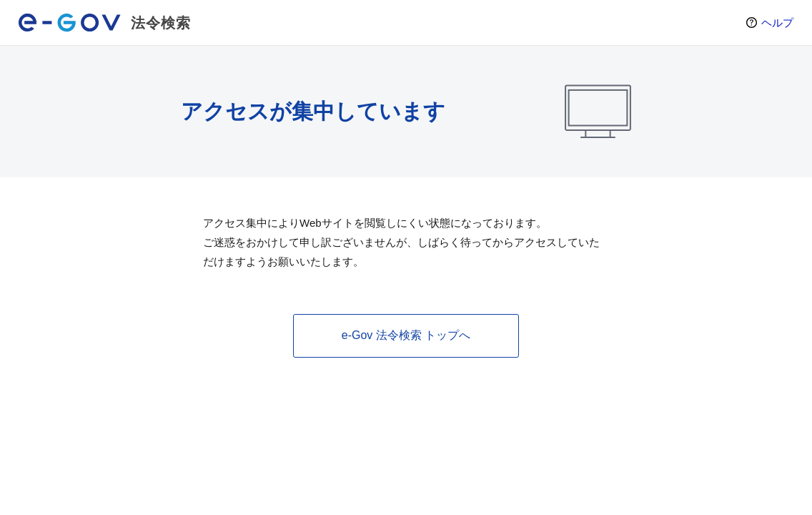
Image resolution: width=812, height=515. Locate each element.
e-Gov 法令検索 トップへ (406, 335)
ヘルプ (777, 23)
